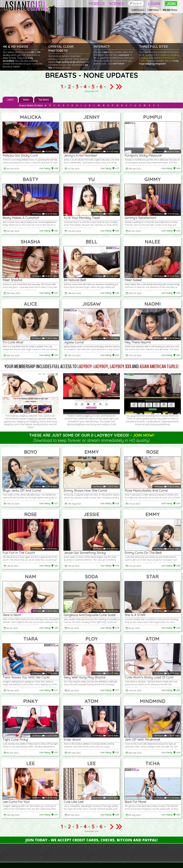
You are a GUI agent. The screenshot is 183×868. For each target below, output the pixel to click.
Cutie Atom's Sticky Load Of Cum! (149, 677)
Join (171, 4)
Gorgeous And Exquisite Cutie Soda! (90, 615)
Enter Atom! (72, 740)
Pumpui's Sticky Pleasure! (143, 155)
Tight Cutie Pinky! (15, 740)
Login (154, 4)
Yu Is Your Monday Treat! (82, 218)
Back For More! (135, 802)
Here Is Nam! (12, 615)
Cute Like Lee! (74, 802)
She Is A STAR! (135, 615)
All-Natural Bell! (75, 280)
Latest (10, 100)
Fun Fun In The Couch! (19, 553)
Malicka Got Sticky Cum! (20, 155)
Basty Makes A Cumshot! (21, 218)
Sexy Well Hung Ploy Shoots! (85, 677)
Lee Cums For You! (16, 802)
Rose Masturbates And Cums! (146, 490)
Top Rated (44, 100)
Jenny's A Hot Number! (80, 155)
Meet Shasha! (12, 280)
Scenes (116, 4)
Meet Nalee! (133, 280)
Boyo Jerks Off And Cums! (22, 490)
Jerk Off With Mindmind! (142, 740)
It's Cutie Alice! (13, 342)
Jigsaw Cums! (74, 342)
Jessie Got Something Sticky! (85, 553)
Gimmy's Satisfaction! (140, 218)
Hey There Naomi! (138, 342)
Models (97, 4)
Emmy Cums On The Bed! (143, 553)
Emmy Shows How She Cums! (85, 490)
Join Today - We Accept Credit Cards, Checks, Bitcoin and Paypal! (91, 840)
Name (26, 100)
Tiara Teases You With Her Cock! (26, 677)
